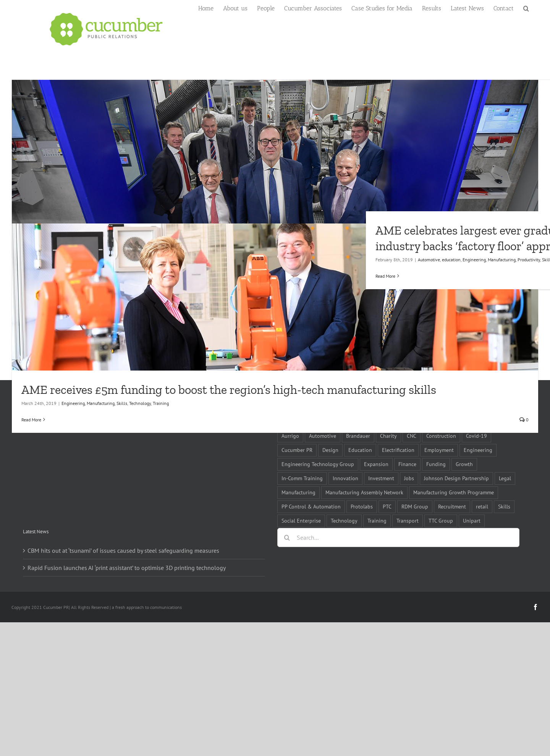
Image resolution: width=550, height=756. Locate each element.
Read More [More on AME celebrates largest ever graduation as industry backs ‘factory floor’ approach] (385, 276)
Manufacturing (101, 403)
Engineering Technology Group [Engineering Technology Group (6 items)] (318, 464)
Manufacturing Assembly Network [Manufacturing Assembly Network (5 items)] (364, 492)
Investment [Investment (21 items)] (381, 478)
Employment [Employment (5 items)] (439, 450)
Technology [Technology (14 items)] (344, 520)
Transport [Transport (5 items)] (408, 520)
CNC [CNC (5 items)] (412, 436)
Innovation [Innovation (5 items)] (345, 478)
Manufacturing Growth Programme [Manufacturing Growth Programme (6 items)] (454, 492)
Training (161, 403)
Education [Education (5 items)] (360, 450)
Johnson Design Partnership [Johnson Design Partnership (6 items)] (456, 478)
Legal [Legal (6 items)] (505, 478)
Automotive (429, 260)
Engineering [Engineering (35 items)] (478, 450)
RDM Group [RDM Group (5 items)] (415, 506)
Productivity (529, 260)
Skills (122, 403)
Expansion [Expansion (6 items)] (376, 464)
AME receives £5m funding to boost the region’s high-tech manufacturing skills (229, 390)
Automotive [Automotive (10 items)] (323, 436)
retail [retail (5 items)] (482, 506)
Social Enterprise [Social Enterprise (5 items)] (301, 520)
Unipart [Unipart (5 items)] (472, 520)
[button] (526, 8)
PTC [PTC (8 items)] (387, 506)
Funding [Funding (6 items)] (436, 464)
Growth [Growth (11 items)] (464, 464)
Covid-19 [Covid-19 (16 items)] (476, 436)
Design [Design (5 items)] (330, 450)
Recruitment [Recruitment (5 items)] (452, 506)
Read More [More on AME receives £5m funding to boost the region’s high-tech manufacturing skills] (31, 420)
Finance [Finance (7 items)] (407, 464)
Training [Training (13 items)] (377, 520)
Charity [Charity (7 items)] (388, 436)
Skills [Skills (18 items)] (504, 506)
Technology (140, 403)
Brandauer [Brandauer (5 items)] (358, 436)
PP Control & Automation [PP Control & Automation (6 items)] (311, 506)
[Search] (287, 537)
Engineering (73, 403)
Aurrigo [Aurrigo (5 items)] (290, 436)
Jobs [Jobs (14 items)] (409, 478)
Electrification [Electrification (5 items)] (398, 450)
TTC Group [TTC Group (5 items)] (441, 520)
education (451, 260)
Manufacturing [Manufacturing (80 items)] (298, 492)
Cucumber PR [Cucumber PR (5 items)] (297, 450)
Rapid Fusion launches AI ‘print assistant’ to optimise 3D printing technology (127, 568)
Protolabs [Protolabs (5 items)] (362, 506)
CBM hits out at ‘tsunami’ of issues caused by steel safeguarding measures (123, 550)
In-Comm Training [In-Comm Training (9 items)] (302, 478)
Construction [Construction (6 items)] (441, 436)
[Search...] (398, 537)
